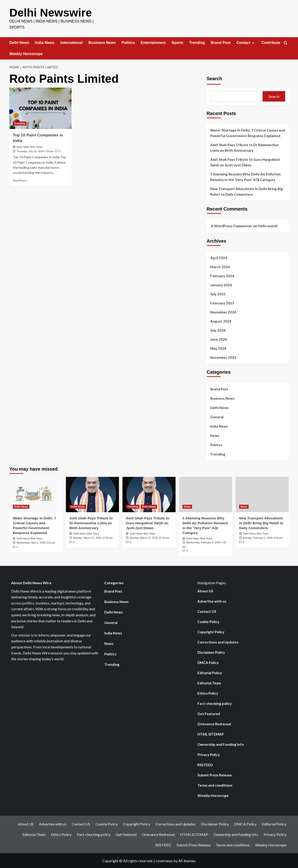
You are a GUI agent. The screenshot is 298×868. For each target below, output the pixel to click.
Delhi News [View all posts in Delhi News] (21, 506)
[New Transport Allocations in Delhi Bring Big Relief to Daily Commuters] (262, 494)
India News (45, 42)
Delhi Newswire (50, 12)
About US (205, 591)
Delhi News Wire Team (29, 147)
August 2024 (221, 321)
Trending (197, 42)
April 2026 (219, 257)
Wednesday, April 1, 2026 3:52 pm (36, 542)
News (215, 435)
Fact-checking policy (215, 703)
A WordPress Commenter (232, 226)
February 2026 (222, 276)
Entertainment (153, 42)
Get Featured (209, 713)
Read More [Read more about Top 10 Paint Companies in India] (20, 180)
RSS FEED (205, 765)
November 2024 (223, 312)
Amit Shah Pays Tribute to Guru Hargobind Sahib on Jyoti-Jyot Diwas (245, 162)
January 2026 (221, 285)
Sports (178, 42)
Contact (246, 43)
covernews (164, 860)
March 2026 (220, 267)
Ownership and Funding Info (221, 744)
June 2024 (219, 339)
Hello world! (268, 226)
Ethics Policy (208, 693)
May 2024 (218, 348)
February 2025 (222, 303)
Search (215, 78)
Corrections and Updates (218, 642)
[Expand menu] (253, 43)
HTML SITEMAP (211, 734)
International (71, 42)
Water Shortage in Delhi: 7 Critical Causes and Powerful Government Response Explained (248, 133)
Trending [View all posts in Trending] (20, 123)
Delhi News (19, 42)
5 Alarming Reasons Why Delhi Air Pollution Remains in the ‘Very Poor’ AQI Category (246, 177)
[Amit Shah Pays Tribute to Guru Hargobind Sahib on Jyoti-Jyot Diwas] (149, 494)
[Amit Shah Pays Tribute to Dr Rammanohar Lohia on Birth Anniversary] (92, 494)
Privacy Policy (209, 754)
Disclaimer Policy (211, 652)
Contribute (271, 42)
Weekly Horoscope (26, 54)
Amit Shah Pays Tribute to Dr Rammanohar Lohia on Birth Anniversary (245, 147)
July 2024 (218, 330)
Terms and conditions (215, 785)
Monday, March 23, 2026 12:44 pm (93, 538)
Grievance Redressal (214, 724)
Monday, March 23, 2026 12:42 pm (149, 538)
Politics (128, 42)
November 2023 (223, 357)
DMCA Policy (208, 662)
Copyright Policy (211, 632)
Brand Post (221, 42)
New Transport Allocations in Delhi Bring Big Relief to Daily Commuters (247, 191)
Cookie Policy (208, 621)
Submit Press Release (215, 775)
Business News (102, 42)
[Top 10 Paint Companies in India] (40, 108)
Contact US (207, 611)
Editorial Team (209, 683)
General (217, 417)
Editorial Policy (210, 673)
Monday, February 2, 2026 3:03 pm (263, 538)
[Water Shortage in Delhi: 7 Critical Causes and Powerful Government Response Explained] (36, 494)
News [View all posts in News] (187, 506)
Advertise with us (212, 601)
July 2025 (218, 294)
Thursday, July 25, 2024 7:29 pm (35, 151)
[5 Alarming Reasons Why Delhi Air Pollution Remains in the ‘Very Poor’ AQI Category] (206, 494)
